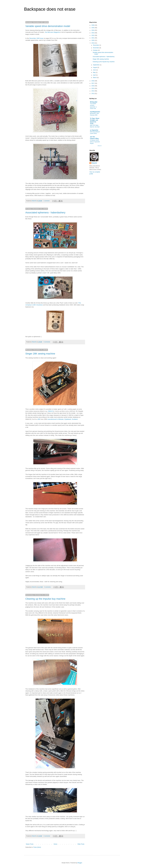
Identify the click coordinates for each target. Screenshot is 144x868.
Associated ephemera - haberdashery (45, 213)
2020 (93, 40)
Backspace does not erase (50, 9)
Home (55, 844)
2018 (93, 81)
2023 (93, 33)
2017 (93, 83)
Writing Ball (94, 102)
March (95, 78)
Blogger (80, 863)
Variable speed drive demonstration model (48, 26)
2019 (93, 43)
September (96, 65)
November (96, 48)
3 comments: (47, 342)
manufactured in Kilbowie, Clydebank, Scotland (63, 419)
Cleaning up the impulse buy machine (45, 599)
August (95, 67)
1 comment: (47, 201)
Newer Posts (30, 844)
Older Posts (81, 844)
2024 (93, 30)
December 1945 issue (36, 38)
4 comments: (48, 587)
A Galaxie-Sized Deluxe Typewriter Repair (95, 142)
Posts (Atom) (37, 847)
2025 (93, 28)
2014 (93, 91)
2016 (93, 86)
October (96, 50)
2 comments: (47, 836)
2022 (93, 35)
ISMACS (51, 411)
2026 (93, 25)
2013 (93, 94)
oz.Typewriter (94, 130)
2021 (93, 38)
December (96, 45)
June (95, 70)
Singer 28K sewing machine (40, 354)
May (94, 72)
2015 (93, 88)
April (94, 75)
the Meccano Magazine (53, 32)
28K (39, 419)
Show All (100, 146)
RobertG (94, 163)
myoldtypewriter (95, 112)
